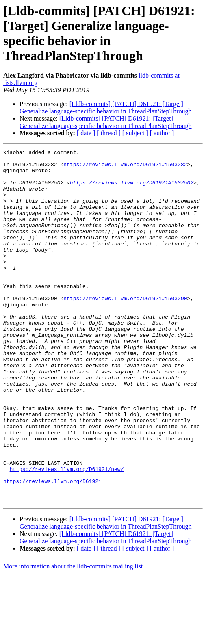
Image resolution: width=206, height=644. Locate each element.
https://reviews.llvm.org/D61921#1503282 (125, 168)
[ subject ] (135, 133)
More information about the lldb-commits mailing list (73, 637)
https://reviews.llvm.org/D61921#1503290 (125, 329)
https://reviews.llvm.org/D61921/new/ (67, 533)
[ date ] (86, 133)
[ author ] (162, 133)
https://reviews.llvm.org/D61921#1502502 (132, 190)
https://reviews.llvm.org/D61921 (52, 548)
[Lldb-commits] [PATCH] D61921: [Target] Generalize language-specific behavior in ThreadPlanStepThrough (106, 107)
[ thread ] (109, 133)
